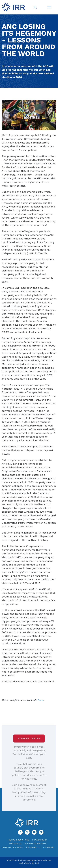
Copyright (49, 847)
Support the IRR (29, 738)
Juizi (37, 863)
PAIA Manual (15, 844)
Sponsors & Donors (12, 847)
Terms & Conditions (19, 840)
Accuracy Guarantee (36, 844)
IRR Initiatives (33, 847)
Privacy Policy (40, 840)
